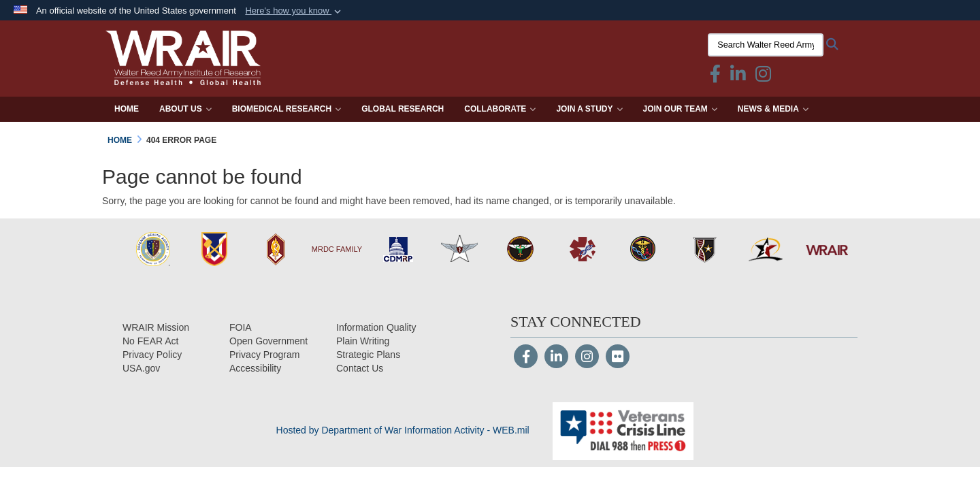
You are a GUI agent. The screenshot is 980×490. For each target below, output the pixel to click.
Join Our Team (680, 109)
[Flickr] (618, 358)
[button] (294, 11)
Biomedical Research (287, 109)
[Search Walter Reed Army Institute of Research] (766, 45)
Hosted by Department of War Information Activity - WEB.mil (403, 430)
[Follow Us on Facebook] (526, 358)
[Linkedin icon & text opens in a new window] (738, 77)
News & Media (773, 109)
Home (127, 109)
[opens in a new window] (255, 368)
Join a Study (589, 109)
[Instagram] (587, 358)
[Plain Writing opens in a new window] (363, 341)
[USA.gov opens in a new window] (141, 368)
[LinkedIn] (556, 358)
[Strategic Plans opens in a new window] (368, 355)
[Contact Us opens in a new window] (360, 368)
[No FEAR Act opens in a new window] (150, 341)
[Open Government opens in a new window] (268, 341)
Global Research (403, 109)
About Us (185, 109)
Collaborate (500, 109)
